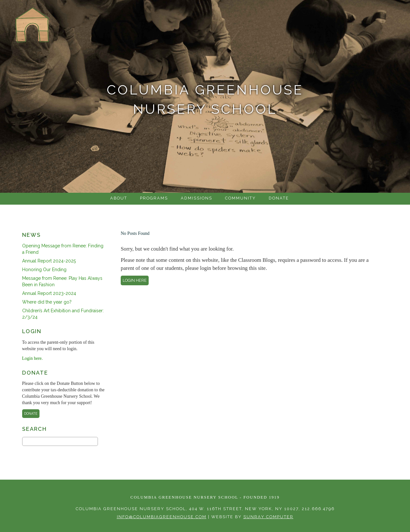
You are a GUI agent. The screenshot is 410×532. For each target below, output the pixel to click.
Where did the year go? (47, 302)
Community (240, 198)
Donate (279, 198)
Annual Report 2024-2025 (49, 261)
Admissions (196, 198)
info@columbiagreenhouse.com (162, 517)
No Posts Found (135, 233)
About (119, 198)
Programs (154, 198)
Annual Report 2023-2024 (49, 293)
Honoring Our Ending (44, 270)
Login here (135, 280)
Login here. (33, 358)
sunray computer (268, 517)
